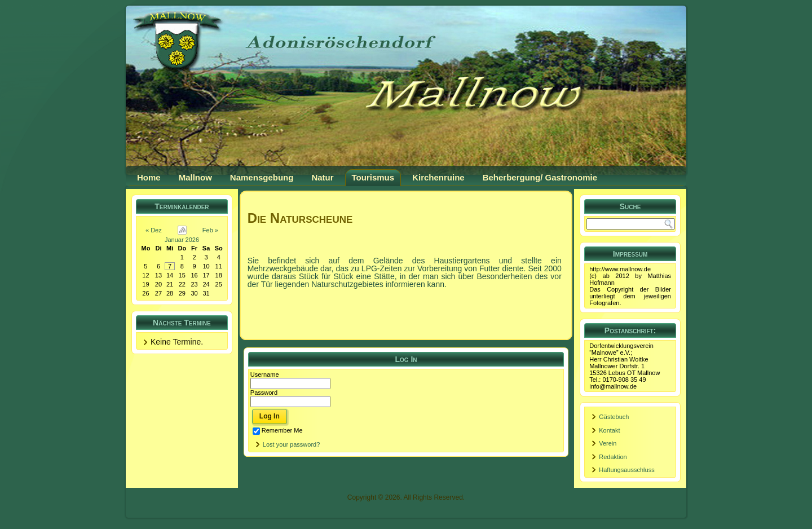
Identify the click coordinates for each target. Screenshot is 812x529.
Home (149, 177)
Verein (608, 443)
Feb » (210, 230)
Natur (322, 177)
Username (265, 374)
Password (264, 393)
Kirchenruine (438, 177)
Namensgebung (262, 177)
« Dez (154, 230)
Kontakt (609, 430)
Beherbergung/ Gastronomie (540, 177)
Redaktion (613, 457)
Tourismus (373, 177)
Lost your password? (292, 444)
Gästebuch (614, 417)
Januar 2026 (182, 240)
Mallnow (195, 177)
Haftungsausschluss (626, 470)
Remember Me (278, 430)
